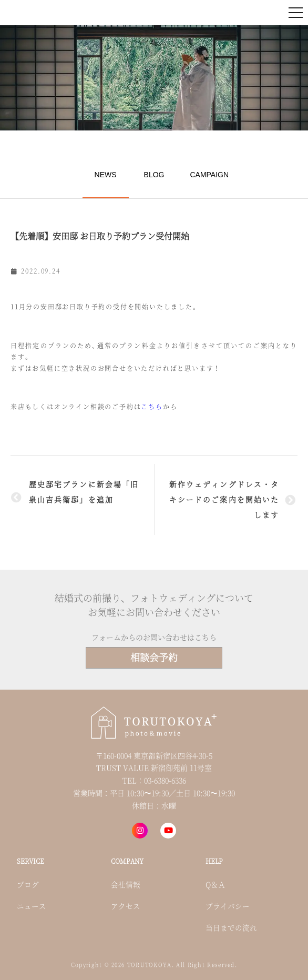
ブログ (28, 884)
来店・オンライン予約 (201, 12)
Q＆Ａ (215, 884)
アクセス (126, 906)
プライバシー (228, 906)
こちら (152, 406)
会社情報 (126, 884)
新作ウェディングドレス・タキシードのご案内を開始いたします (224, 499)
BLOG (154, 175)
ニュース (32, 906)
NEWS (106, 175)
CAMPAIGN (209, 175)
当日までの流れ (231, 927)
